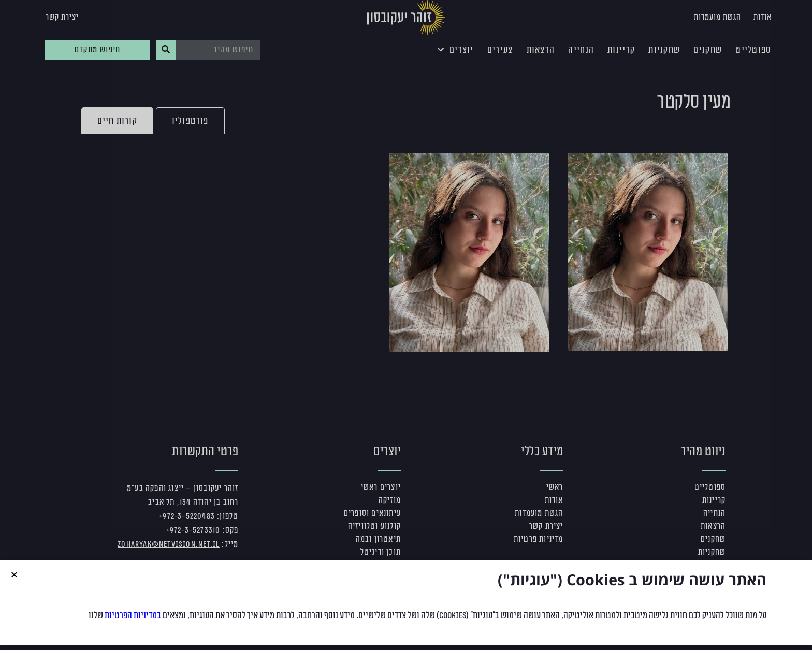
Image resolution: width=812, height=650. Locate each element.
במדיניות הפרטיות (133, 622)
